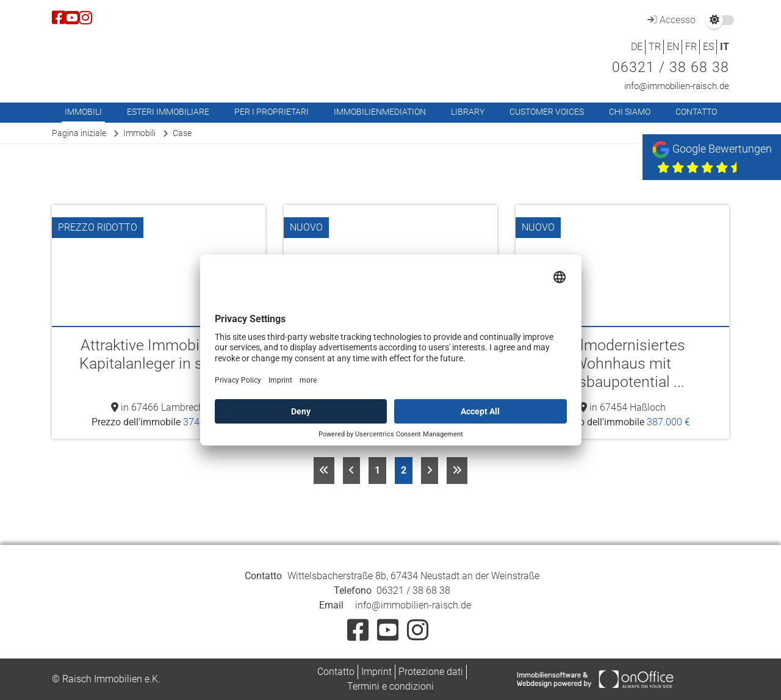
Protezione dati (431, 672)
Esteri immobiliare (168, 112)
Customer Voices (547, 112)
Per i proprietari (272, 112)
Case (182, 133)
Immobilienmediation (380, 112)
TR (655, 47)
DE (637, 47)
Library (468, 112)
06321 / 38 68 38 (671, 67)
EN (673, 47)
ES (708, 47)
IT (725, 47)
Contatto (696, 112)
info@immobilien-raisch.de (677, 86)
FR (691, 47)
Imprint (376, 672)
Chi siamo (630, 112)
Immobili (83, 112)
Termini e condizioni (390, 686)
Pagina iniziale (79, 133)
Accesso (670, 20)
